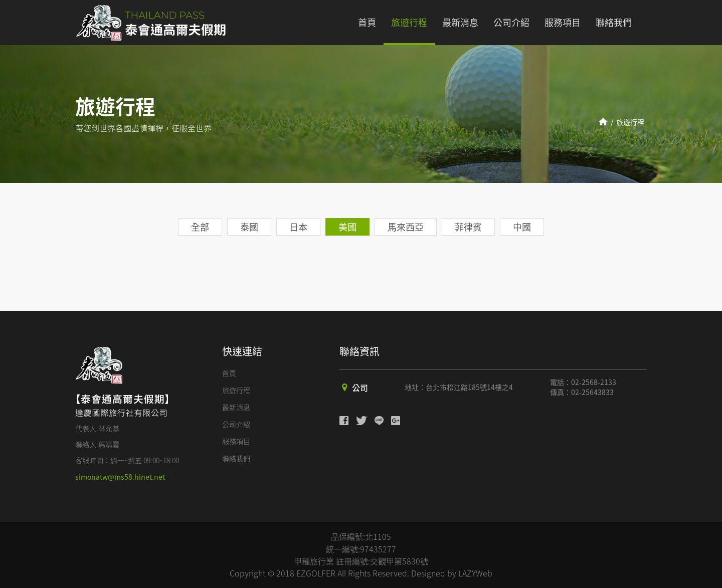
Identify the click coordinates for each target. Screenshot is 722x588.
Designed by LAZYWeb (452, 573)
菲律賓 (468, 227)
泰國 (249, 227)
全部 (200, 227)
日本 (298, 227)
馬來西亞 (406, 227)
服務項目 (563, 22)
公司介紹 (511, 22)
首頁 (367, 22)
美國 (347, 227)
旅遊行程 (409, 22)
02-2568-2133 (594, 382)
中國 (522, 227)
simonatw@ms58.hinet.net (120, 477)
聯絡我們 (614, 22)
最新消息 (460, 22)
